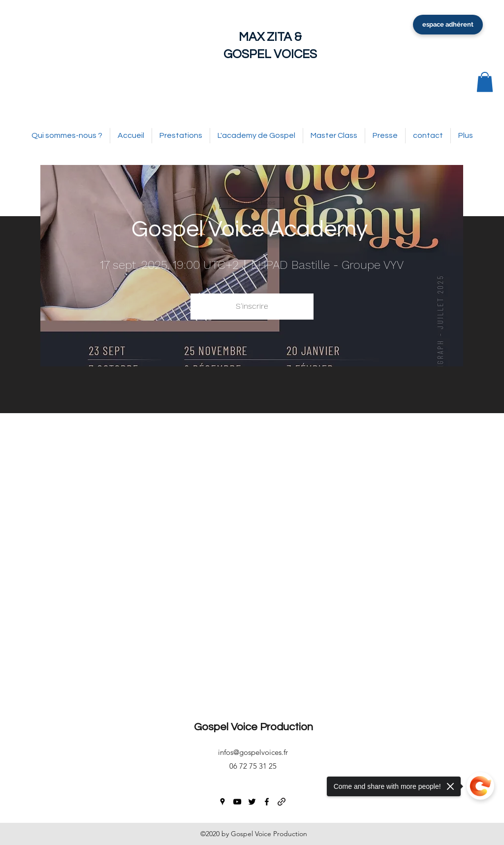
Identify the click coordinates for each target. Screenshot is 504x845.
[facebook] (267, 802)
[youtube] (237, 802)
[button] (485, 82)
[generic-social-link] (282, 802)
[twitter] (252, 802)
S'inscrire (252, 306)
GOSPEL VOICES (270, 54)
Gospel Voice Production (253, 727)
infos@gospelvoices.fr (253, 752)
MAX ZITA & (270, 37)
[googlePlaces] (222, 802)
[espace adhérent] (448, 25)
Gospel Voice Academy (252, 229)
